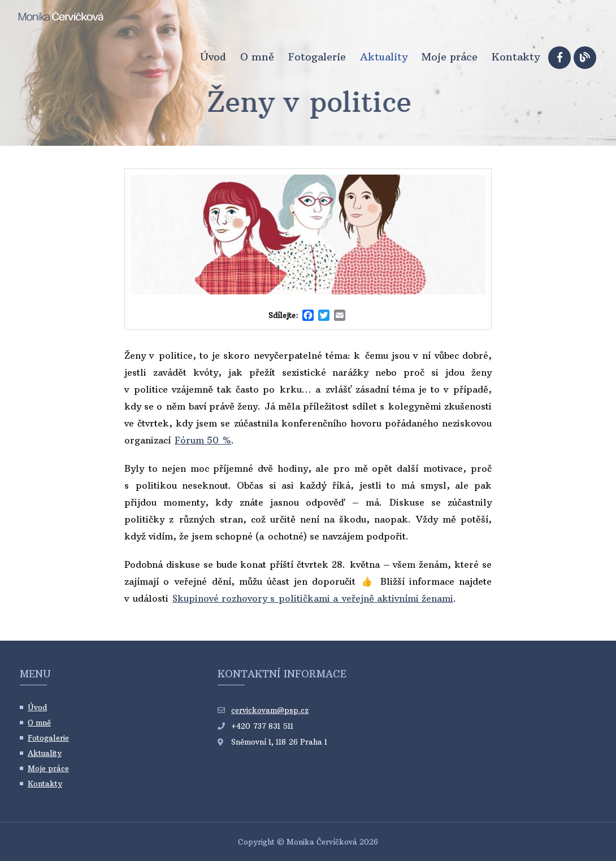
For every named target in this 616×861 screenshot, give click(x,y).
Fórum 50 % (203, 440)
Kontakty (516, 57)
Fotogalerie (317, 57)
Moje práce (450, 57)
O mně (257, 57)
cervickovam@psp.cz (270, 710)
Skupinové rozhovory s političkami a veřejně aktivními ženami (313, 598)
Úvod (213, 57)
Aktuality (384, 57)
